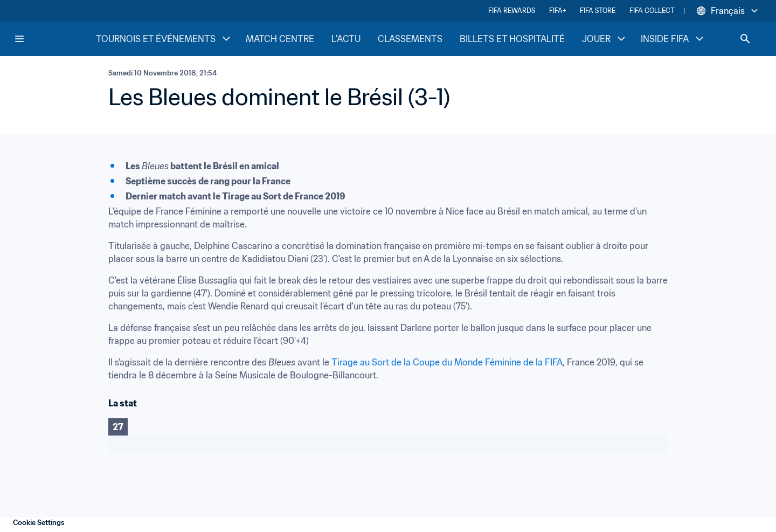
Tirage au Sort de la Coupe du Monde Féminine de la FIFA (447, 362)
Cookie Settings (39, 523)
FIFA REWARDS (512, 11)
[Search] (745, 39)
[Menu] (19, 39)
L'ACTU (346, 39)
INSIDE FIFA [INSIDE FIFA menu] (673, 39)
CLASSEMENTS (410, 39)
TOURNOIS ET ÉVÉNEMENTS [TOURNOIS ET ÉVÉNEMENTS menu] (164, 39)
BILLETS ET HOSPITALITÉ (512, 39)
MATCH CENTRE (280, 39)
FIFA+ (557, 11)
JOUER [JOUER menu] (605, 39)
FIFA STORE (598, 11)
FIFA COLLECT (652, 11)
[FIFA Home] (54, 39)
